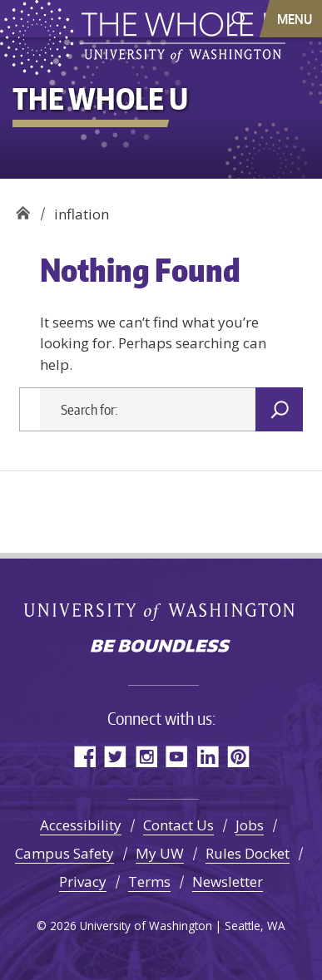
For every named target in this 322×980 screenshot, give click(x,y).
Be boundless (161, 648)
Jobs (250, 825)
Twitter (115, 756)
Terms (149, 882)
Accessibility (81, 825)
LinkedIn (208, 756)
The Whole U (23, 208)
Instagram (146, 756)
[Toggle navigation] (296, 19)
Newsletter (228, 882)
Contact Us (178, 825)
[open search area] (237, 18)
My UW (160, 853)
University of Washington (161, 611)
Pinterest (238, 756)
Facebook (84, 756)
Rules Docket (248, 853)
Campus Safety (64, 853)
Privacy (83, 882)
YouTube (177, 756)
